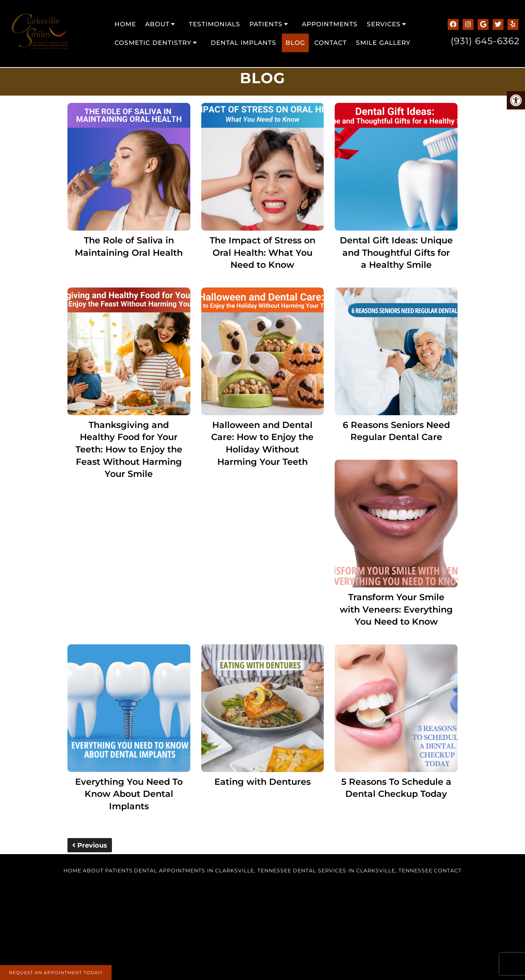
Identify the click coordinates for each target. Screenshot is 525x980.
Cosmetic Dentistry (153, 43)
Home (125, 24)
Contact (330, 43)
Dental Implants (244, 43)
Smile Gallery (383, 43)
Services (384, 24)
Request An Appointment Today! (56, 973)
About (157, 24)
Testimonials (215, 24)
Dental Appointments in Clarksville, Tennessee (213, 871)
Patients (266, 24)
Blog (295, 43)
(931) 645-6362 (485, 41)
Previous (90, 845)
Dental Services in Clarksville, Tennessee (363, 871)
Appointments (330, 24)
